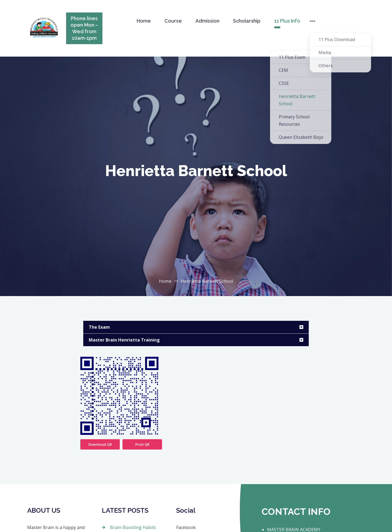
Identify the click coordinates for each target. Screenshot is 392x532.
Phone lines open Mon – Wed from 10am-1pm (84, 28)
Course (173, 21)
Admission (207, 21)
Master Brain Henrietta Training (124, 340)
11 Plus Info (287, 21)
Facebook (186, 527)
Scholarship (247, 21)
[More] (313, 21)
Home (144, 21)
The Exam (99, 327)
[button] (196, 327)
